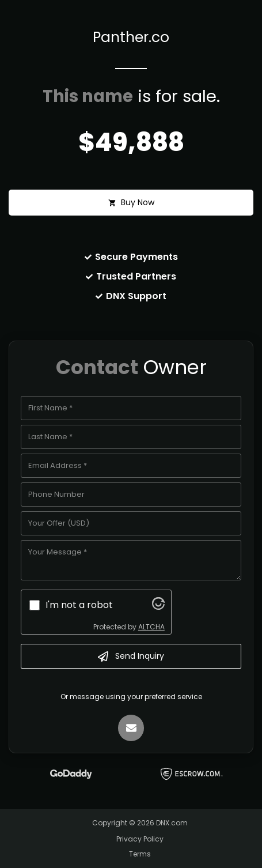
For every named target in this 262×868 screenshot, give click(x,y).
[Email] (131, 728)
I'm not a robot (79, 605)
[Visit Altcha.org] (158, 607)
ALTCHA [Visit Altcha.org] (151, 627)
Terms (140, 854)
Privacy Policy (140, 839)
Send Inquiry (131, 656)
